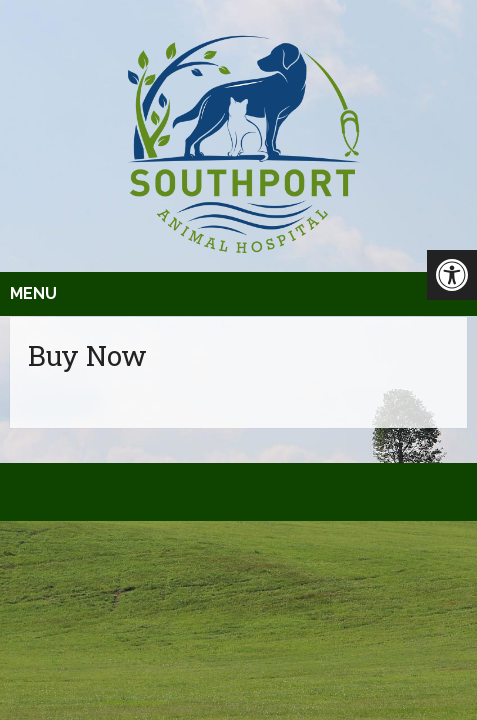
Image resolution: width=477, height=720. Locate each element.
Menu (33, 293)
